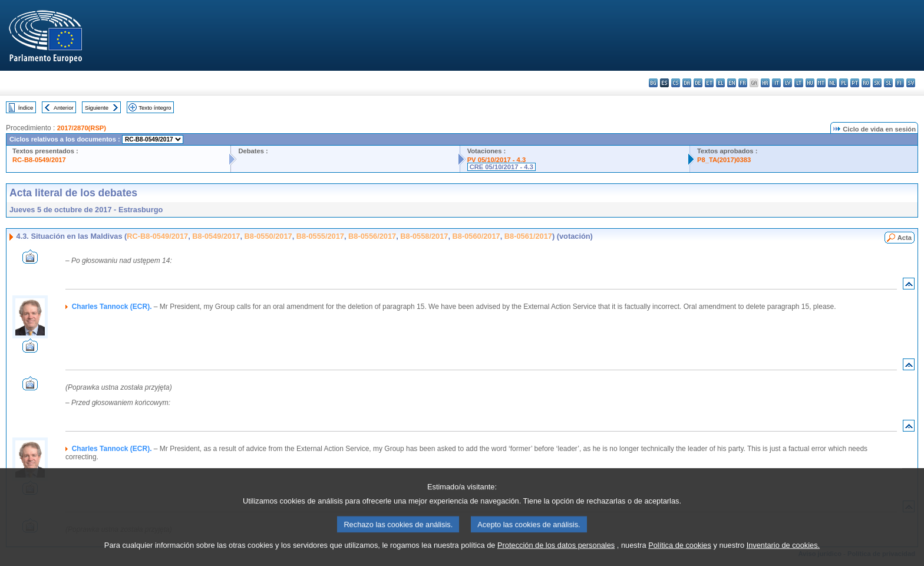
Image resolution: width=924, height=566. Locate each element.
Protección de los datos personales (556, 557)
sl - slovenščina (888, 83)
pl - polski (844, 83)
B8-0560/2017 (476, 236)
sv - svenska (911, 83)
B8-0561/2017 (528, 236)
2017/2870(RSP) (82, 128)
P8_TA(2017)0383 (724, 160)
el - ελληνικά (720, 83)
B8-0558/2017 (424, 236)
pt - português (855, 83)
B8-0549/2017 (216, 236)
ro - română (866, 83)
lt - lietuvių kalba (799, 83)
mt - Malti (821, 83)
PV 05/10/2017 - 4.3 (497, 160)
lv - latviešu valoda (788, 83)
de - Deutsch (698, 83)
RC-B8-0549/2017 (39, 160)
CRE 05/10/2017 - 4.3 (501, 167)
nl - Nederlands (832, 83)
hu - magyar (810, 83)
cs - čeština (676, 83)
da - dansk (687, 83)
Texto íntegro (155, 108)
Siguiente (97, 108)
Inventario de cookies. (783, 557)
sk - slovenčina (877, 83)
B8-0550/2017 (268, 236)
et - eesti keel (709, 83)
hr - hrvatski (765, 83)
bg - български (653, 83)
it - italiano (776, 83)
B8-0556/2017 (372, 236)
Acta (905, 238)
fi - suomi (900, 83)
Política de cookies (680, 557)
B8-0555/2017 (320, 236)
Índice (26, 108)
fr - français (743, 83)
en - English (732, 83)
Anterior (64, 108)
